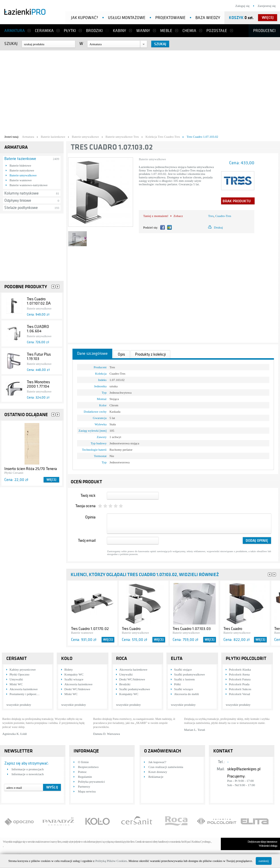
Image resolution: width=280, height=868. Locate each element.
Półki (177, 684)
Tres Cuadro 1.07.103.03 (192, 629)
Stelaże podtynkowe (21, 208)
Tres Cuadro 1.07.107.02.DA (39, 301)
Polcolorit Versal (239, 694)
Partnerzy (84, 786)
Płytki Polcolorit (246, 658)
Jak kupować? (85, 18)
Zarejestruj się (267, 6)
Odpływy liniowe (18, 200)
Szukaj (11, 44)
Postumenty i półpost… (25, 694)
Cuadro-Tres (223, 216)
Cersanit (17, 658)
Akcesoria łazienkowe (24, 689)
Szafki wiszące (74, 679)
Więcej (51, 480)
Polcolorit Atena (239, 674)
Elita (177, 658)
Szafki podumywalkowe (135, 689)
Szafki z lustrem (184, 679)
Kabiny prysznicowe (23, 669)
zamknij (264, 861)
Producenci (264, 31)
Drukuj (218, 227)
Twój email (87, 540)
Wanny (143, 31)
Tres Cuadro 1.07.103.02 (112, 147)
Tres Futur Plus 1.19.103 (39, 356)
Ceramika (44, 31)
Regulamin (85, 777)
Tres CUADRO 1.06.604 (38, 329)
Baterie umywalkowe (23, 175)
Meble (166, 31)
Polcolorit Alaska (240, 669)
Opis (121, 354)
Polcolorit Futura (240, 679)
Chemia (189, 31)
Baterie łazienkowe (20, 159)
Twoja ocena (85, 506)
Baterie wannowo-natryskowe (29, 185)
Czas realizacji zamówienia (166, 767)
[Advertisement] (111, 91)
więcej (268, 18)
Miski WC (16, 684)
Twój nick (88, 496)
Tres (211, 216)
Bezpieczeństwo (88, 767)
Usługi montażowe (127, 18)
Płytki (70, 31)
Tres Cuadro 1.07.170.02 (90, 629)
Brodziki (94, 31)
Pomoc (82, 772)
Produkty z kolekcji (150, 354)
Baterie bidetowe (20, 165)
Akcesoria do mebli (186, 694)
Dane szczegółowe (92, 353)
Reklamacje (156, 777)
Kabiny (120, 31)
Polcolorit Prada (239, 684)
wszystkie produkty (19, 705)
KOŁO (67, 658)
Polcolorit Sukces (240, 689)
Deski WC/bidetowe (77, 689)
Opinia (90, 517)
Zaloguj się (242, 6)
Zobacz (178, 216)
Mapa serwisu (87, 791)
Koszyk (236, 18)
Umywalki (16, 679)
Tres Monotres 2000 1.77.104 (38, 384)
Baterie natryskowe (22, 170)
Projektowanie (170, 18)
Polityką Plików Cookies (111, 861)
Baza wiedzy (208, 18)
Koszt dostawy (158, 772)
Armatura (15, 31)
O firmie (83, 762)
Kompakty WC (74, 674)
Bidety (69, 669)
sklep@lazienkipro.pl (244, 769)
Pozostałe (217, 31)
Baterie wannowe (21, 180)
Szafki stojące (183, 669)
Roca (122, 658)
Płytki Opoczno (19, 674)
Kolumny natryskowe (22, 193)
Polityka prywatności (91, 782)
